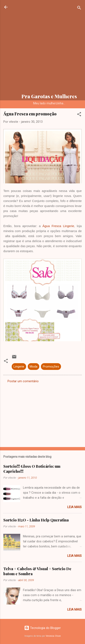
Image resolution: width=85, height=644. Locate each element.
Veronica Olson (53, 636)
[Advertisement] (42, 47)
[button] (79, 115)
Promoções (51, 367)
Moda (34, 367)
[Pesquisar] (79, 8)
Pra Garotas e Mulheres (49, 96)
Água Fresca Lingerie (58, 226)
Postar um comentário (23, 381)
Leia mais (74, 507)
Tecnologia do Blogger (42, 628)
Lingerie (19, 367)
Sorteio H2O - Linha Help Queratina (36, 520)
